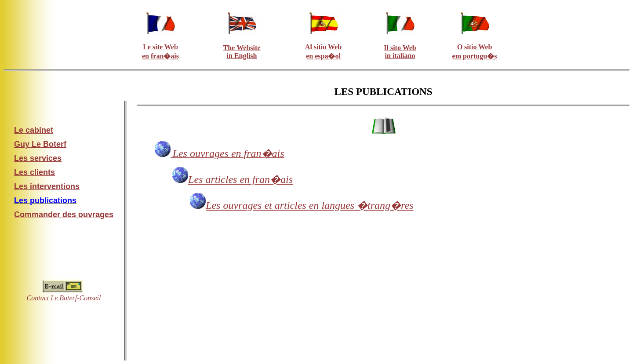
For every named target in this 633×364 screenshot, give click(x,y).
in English (242, 56)
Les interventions (47, 186)
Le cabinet (34, 130)
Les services (38, 158)
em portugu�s (475, 56)
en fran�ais (160, 56)
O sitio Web (475, 47)
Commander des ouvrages (64, 215)
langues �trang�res (309, 205)
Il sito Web (400, 48)
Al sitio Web (323, 47)
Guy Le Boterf (40, 144)
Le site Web (160, 47)
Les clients (35, 172)
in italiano (400, 56)
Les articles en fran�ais (240, 179)
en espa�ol (323, 56)
